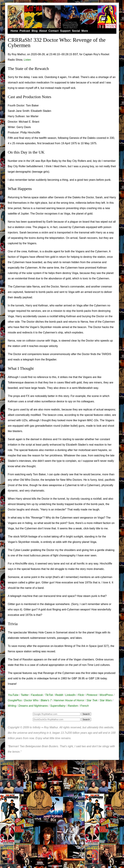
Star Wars (106, 700)
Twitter (25, 695)
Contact (54, 31)
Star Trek (92, 700)
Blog (35, 31)
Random (73, 706)
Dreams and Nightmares (33, 706)
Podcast (25, 31)
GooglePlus (15, 700)
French (85, 706)
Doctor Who (31, 700)
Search (86, 719)
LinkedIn (70, 695)
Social (76, 31)
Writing (12, 706)
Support (65, 31)
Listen (27, 60)
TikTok (49, 695)
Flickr (81, 695)
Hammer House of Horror (69, 700)
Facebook (37, 695)
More (85, 31)
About (43, 31)
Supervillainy (58, 706)
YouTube (13, 695)
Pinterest (92, 695)
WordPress (106, 695)
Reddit (59, 695)
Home (14, 31)
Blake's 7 (46, 700)
